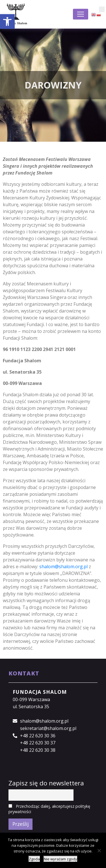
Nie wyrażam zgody (60, 859)
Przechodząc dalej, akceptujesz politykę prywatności (49, 809)
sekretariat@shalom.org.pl (48, 728)
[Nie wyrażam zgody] (99, 850)
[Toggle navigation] (81, 14)
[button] (7, 21)
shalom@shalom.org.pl (63, 567)
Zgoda (34, 859)
